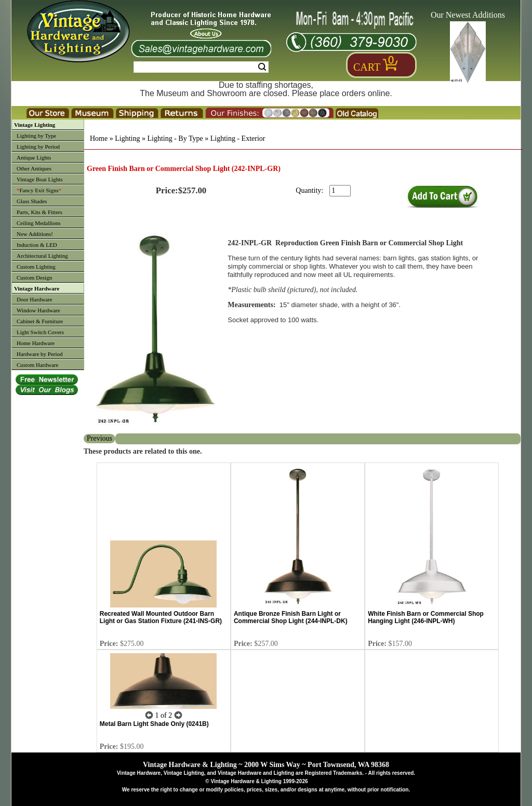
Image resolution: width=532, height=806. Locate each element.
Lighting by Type (36, 136)
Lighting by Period (38, 147)
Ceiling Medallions (39, 223)
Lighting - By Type (175, 138)
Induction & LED (37, 245)
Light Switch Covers (40, 332)
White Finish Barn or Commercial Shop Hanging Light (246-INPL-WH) (426, 617)
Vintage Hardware (37, 288)
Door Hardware (35, 299)
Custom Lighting (36, 267)
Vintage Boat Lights (40, 179)
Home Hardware (36, 343)
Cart (367, 67)
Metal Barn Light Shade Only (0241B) (154, 724)
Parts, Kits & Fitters (39, 212)
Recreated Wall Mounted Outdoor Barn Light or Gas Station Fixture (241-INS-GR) (161, 617)
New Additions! (35, 234)
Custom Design (34, 278)
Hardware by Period (40, 354)
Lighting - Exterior (238, 138)
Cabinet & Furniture (40, 321)
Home (99, 138)
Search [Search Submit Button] (262, 67)
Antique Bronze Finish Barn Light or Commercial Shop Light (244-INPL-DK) (291, 617)
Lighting (127, 138)
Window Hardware (38, 310)
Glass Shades (32, 201)
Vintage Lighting (35, 125)
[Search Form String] (201, 67)
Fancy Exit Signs (39, 190)
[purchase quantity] (340, 191)
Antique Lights (34, 157)
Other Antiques (34, 168)
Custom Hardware (37, 365)
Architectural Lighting (42, 256)
